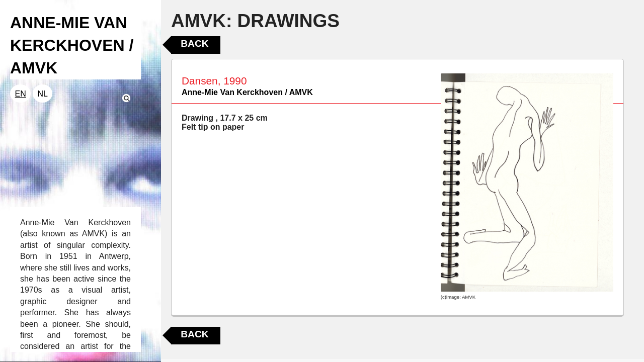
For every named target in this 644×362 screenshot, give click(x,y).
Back (194, 43)
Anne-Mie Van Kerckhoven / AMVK (247, 92)
